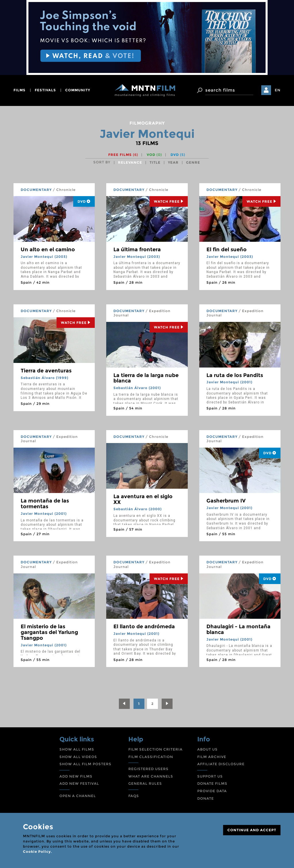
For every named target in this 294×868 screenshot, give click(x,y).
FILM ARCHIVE (212, 757)
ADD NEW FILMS (76, 776)
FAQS (134, 796)
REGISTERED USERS (148, 769)
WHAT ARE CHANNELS (151, 776)
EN (278, 90)
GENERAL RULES (145, 783)
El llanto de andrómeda (144, 627)
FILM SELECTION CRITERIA (155, 749)
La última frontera (137, 250)
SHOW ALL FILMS (77, 749)
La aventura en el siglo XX (143, 499)
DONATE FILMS (212, 783)
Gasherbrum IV (226, 501)
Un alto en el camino (48, 250)
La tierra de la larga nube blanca (146, 378)
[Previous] (124, 704)
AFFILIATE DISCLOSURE (221, 764)
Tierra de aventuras (46, 371)
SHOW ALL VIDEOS (78, 757)
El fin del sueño (227, 250)
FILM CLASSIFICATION (151, 757)
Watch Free (169, 201)
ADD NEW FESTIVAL (79, 783)
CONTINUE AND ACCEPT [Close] (252, 830)
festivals (45, 90)
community (78, 90)
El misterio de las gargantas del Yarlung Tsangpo (49, 632)
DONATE (206, 798)
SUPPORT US (210, 776)
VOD (154, 155)
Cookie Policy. (37, 851)
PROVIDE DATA (212, 791)
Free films (123, 155)
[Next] (167, 704)
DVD (178, 155)
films (20, 90)
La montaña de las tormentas (45, 504)
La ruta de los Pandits (235, 375)
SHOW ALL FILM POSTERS (85, 764)
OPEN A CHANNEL (78, 796)
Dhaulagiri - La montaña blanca (238, 629)
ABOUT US (207, 749)
